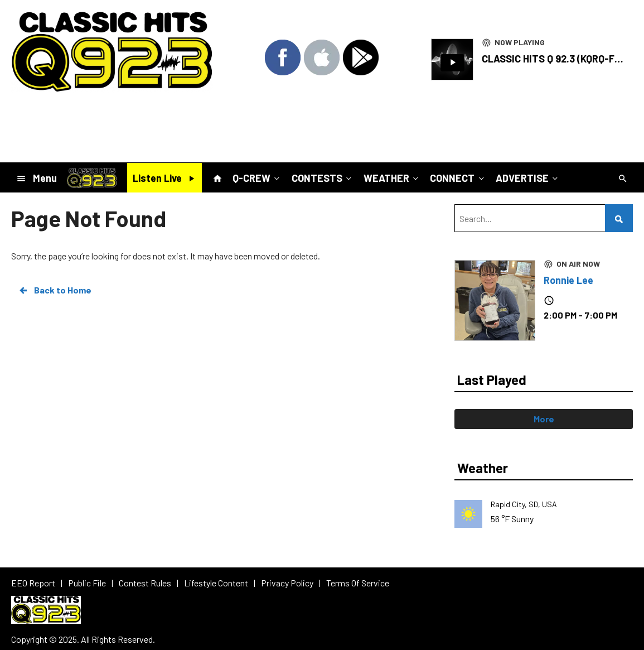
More (544, 419)
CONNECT (458, 177)
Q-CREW (257, 177)
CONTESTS (323, 177)
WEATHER (392, 177)
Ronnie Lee (568, 280)
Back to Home (55, 290)
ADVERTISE (528, 177)
